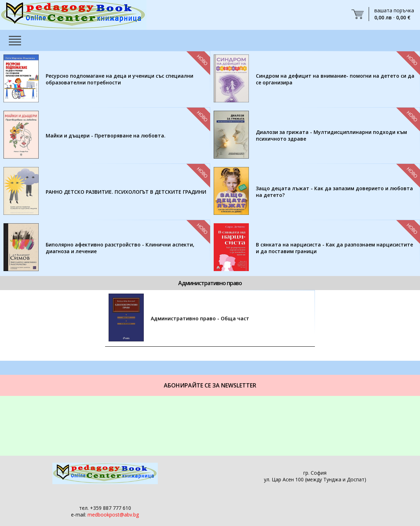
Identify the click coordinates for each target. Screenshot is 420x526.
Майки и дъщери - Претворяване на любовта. (106, 136)
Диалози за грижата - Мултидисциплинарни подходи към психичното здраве (331, 135)
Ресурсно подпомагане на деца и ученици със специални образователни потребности (119, 79)
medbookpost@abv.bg (113, 515)
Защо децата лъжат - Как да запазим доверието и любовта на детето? (334, 192)
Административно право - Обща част (200, 318)
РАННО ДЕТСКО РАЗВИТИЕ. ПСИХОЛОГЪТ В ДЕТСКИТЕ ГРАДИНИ (126, 192)
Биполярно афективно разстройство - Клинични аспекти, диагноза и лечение (120, 248)
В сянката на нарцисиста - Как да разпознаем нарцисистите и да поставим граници (334, 248)
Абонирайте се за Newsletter (210, 385)
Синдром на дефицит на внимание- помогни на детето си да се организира (335, 79)
